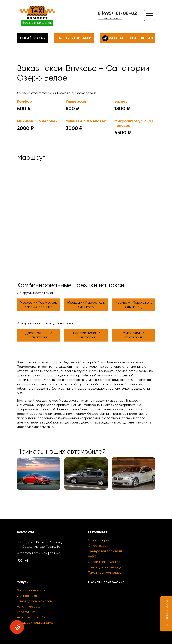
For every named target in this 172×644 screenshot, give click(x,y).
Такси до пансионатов (34, 601)
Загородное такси (31, 591)
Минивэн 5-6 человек (37, 121)
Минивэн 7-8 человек (86, 121)
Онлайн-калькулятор (104, 562)
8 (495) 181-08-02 (117, 13)
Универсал (76, 102)
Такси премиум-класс (105, 573)
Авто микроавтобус (32, 617)
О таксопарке (99, 541)
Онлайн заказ (32, 38)
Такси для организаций (106, 567)
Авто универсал (29, 607)
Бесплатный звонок (37, 23)
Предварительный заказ (35, 623)
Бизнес (121, 102)
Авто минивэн (27, 612)
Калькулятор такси (74, 38)
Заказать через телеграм (128, 38)
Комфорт (25, 102)
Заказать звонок (110, 19)
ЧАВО (92, 557)
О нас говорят (99, 546)
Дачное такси (28, 596)
